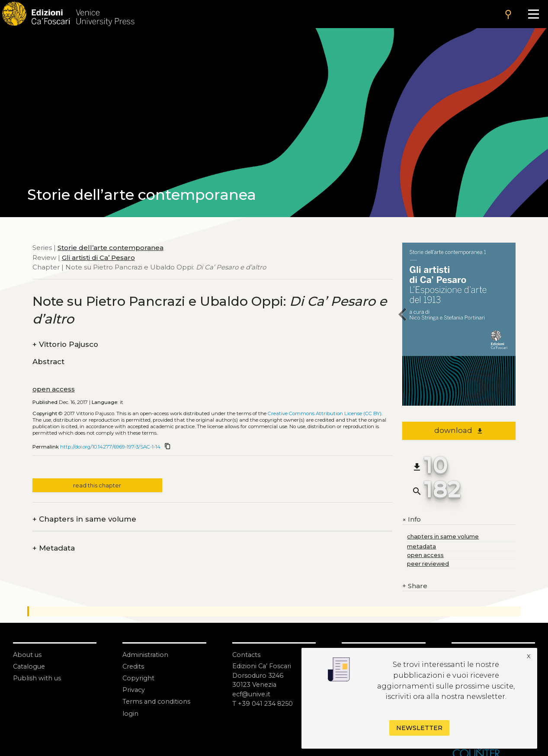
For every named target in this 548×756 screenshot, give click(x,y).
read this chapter (97, 485)
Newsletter (419, 728)
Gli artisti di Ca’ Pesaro (98, 258)
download (459, 430)
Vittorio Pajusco (65, 344)
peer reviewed (428, 564)
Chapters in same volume (84, 519)
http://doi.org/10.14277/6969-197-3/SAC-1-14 (110, 447)
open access (54, 389)
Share (415, 586)
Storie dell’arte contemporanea (111, 248)
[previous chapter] (402, 316)
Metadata (54, 548)
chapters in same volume (443, 537)
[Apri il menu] (534, 14)
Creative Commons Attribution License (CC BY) (325, 413)
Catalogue (30, 666)
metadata (421, 546)
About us (28, 655)
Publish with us (37, 678)
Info (412, 519)
